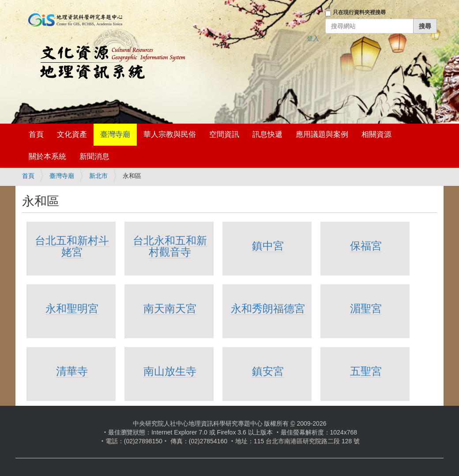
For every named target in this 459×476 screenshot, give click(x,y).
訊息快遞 (267, 134)
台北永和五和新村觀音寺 (170, 246)
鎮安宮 (268, 371)
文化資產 (72, 134)
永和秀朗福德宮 (268, 308)
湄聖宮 (366, 308)
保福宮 (366, 246)
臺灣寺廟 (115, 134)
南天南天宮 (170, 308)
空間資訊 (224, 134)
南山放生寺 (170, 371)
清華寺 (72, 371)
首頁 (36, 134)
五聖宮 (366, 371)
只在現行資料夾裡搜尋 (359, 12)
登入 (313, 38)
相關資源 (376, 134)
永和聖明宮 (72, 308)
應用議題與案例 (322, 134)
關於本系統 (47, 157)
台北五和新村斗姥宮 (72, 246)
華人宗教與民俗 (170, 134)
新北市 (98, 176)
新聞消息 (94, 157)
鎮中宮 (268, 246)
